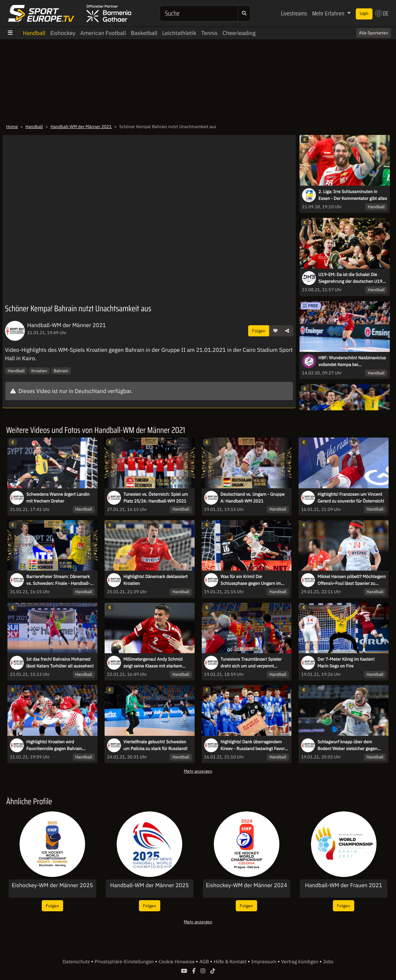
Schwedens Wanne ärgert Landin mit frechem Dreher (58, 498)
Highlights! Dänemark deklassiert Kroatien (156, 580)
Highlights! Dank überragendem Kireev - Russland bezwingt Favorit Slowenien (254, 745)
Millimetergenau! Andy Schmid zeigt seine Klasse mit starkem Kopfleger (153, 663)
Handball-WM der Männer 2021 (81, 127)
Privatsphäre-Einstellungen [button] (125, 962)
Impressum (264, 962)
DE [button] (382, 13)
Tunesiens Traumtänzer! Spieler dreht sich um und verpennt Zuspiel (251, 663)
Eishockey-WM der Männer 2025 (52, 885)
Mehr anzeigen (198, 771)
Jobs (328, 962)
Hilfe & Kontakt (231, 962)
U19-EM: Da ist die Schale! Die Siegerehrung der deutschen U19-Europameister (351, 278)
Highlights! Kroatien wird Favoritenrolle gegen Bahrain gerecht (54, 745)
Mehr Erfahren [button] (329, 13)
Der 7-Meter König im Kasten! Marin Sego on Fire (346, 663)
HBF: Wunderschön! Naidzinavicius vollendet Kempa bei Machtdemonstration (352, 361)
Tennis (209, 33)
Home (12, 127)
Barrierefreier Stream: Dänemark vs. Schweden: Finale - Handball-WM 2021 (58, 580)
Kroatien (39, 371)
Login (364, 14)
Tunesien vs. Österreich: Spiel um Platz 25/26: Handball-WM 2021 (156, 498)
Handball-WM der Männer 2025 (149, 885)
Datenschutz (77, 962)
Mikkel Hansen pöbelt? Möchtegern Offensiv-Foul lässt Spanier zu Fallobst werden (352, 580)
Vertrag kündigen (300, 962)
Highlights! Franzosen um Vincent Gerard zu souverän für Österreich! (351, 498)
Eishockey (63, 33)
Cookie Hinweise (177, 962)
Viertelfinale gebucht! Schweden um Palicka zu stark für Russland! (155, 745)
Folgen (259, 331)
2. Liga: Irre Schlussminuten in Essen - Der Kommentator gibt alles (353, 195)
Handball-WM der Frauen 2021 (344, 885)
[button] (275, 331)
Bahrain (61, 371)
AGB (205, 962)
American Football (103, 33)
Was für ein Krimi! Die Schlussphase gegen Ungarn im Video (251, 580)
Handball (34, 33)
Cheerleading (239, 33)
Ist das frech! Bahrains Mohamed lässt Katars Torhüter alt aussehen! (60, 663)
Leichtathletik (179, 33)
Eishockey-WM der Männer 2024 (247, 885)
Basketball (144, 33)
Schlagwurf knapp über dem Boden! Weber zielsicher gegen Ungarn (347, 745)
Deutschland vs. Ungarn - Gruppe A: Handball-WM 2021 (253, 498)
